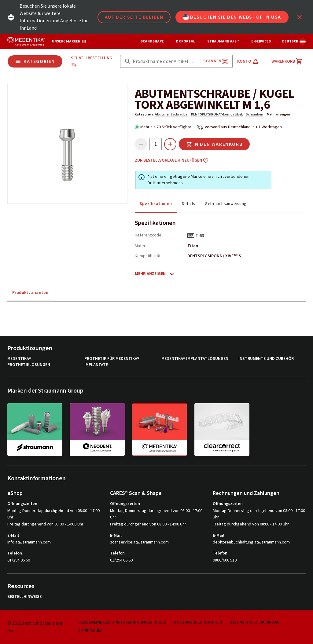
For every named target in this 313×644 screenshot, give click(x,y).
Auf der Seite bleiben (134, 17)
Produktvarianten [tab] (30, 293)
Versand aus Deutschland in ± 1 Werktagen (243, 127)
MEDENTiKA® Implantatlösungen (195, 359)
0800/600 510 (225, 560)
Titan (193, 246)
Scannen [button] (216, 61)
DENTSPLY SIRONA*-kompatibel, (217, 114)
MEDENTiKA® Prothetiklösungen (29, 362)
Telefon (15, 553)
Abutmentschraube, (172, 114)
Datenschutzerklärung (255, 622)
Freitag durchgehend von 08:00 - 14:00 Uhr (45, 524)
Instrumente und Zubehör (266, 359)
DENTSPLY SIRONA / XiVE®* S (214, 256)
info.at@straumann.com (29, 542)
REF (191, 236)
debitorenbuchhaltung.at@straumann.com (251, 542)
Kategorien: (144, 114)
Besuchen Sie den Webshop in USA (232, 17)
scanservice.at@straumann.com (139, 542)
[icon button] (300, 17)
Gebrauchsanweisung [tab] (226, 204)
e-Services (261, 41)
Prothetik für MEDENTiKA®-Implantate (113, 362)
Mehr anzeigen (278, 114)
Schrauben (254, 114)
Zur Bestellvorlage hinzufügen (172, 161)
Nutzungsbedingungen (198, 622)
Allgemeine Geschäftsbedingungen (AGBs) (123, 622)
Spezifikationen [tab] (156, 204)
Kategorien (35, 61)
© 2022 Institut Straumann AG (35, 627)
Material (142, 246)
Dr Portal (186, 41)
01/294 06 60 (19, 560)
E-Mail (13, 536)
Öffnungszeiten (22, 504)
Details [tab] (189, 204)
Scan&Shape (152, 41)
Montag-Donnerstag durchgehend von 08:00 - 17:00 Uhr (53, 514)
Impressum (90, 631)
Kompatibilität (148, 256)
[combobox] (164, 62)
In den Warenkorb (214, 144)
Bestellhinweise (24, 597)
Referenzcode (148, 235)
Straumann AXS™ (223, 41)
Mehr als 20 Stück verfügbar (166, 127)
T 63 (202, 236)
